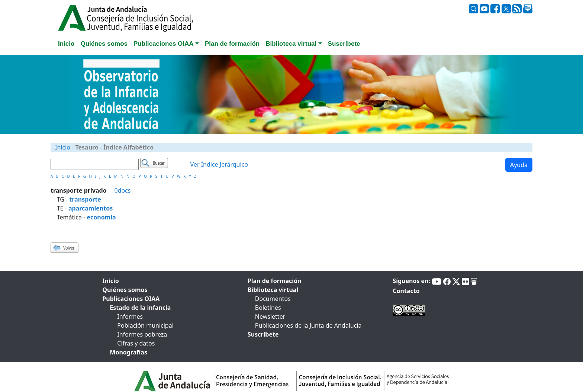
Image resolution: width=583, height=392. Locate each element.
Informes (130, 317)
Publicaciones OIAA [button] (164, 44)
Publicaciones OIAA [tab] (131, 299)
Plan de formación (275, 281)
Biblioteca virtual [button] (291, 44)
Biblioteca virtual (273, 290)
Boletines (268, 308)
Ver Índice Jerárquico (219, 164)
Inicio (63, 147)
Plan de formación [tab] (232, 44)
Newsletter (270, 317)
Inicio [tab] (66, 44)
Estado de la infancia (140, 308)
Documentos (273, 299)
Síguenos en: (411, 281)
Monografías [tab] (128, 352)
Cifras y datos (136, 343)
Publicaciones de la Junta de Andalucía (308, 325)
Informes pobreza (142, 334)
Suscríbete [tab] (344, 44)
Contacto (406, 291)
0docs (122, 190)
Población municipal (145, 325)
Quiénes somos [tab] (104, 44)
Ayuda (519, 165)
